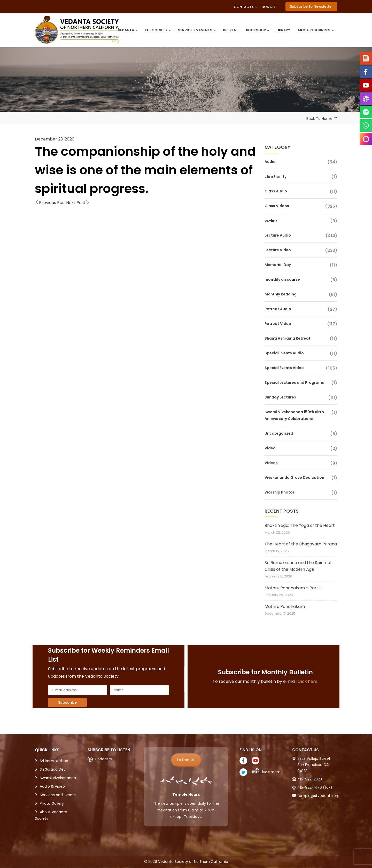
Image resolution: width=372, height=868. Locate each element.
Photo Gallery (52, 803)
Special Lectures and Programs (294, 382)
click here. (308, 681)
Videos (271, 463)
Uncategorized (279, 433)
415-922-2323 (310, 779)
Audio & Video (52, 786)
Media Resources (316, 30)
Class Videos (277, 206)
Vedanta (127, 30)
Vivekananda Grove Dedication (294, 478)
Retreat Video (278, 324)
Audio (270, 162)
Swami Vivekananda (58, 778)
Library (283, 30)
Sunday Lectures (280, 397)
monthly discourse (282, 279)
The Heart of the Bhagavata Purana (301, 544)
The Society (157, 30)
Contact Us (245, 7)
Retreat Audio (278, 309)
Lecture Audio (278, 235)
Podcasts (104, 759)
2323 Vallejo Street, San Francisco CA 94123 (314, 765)
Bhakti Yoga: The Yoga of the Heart (300, 525)
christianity (276, 176)
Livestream (271, 772)
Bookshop (257, 30)
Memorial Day (278, 265)
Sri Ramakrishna (54, 761)
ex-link (271, 221)
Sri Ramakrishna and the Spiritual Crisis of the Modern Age (298, 566)
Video (270, 448)
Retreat (231, 30)
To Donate (186, 760)
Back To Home (319, 119)
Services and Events (58, 795)
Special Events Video (284, 368)
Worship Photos (280, 492)
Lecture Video (278, 250)
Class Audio (276, 191)
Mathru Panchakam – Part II (293, 588)
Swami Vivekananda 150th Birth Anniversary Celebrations (294, 415)
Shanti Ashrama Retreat (288, 338)
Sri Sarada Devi (53, 769)
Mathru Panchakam (285, 607)
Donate (269, 7)
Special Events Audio (284, 353)
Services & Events (197, 30)
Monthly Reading (281, 294)
